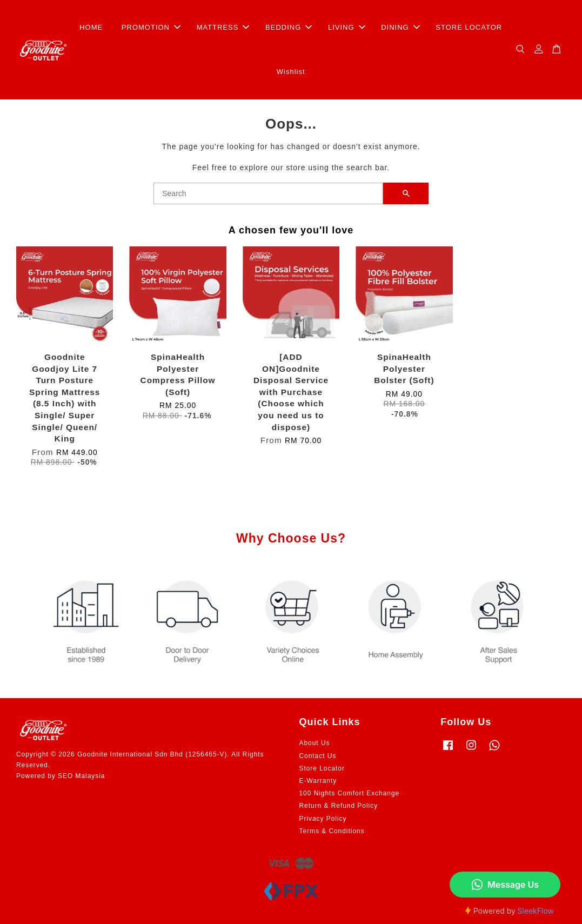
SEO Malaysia (81, 776)
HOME (91, 27)
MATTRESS (223, 27)
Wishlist (291, 72)
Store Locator (322, 768)
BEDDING (289, 27)
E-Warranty (318, 781)
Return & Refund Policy (339, 806)
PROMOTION (151, 27)
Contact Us (318, 756)
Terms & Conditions (332, 831)
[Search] (268, 193)
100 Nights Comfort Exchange (350, 793)
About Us (315, 743)
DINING (400, 27)
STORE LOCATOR (469, 27)
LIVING (347, 27)
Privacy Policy (323, 819)
